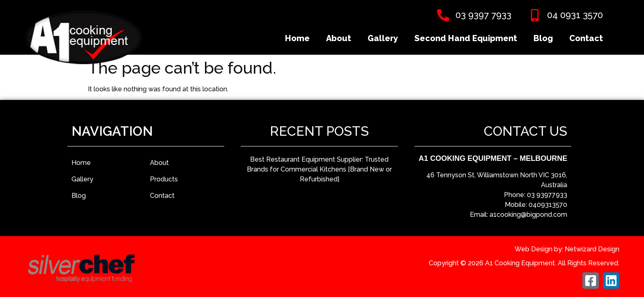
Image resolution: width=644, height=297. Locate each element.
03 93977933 (547, 195)
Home (297, 38)
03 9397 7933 (483, 15)
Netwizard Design (592, 249)
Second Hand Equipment (466, 38)
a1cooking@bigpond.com (528, 215)
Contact (586, 38)
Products (164, 179)
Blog (543, 38)
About (339, 38)
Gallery (383, 38)
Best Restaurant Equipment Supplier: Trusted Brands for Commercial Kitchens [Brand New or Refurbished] (319, 169)
